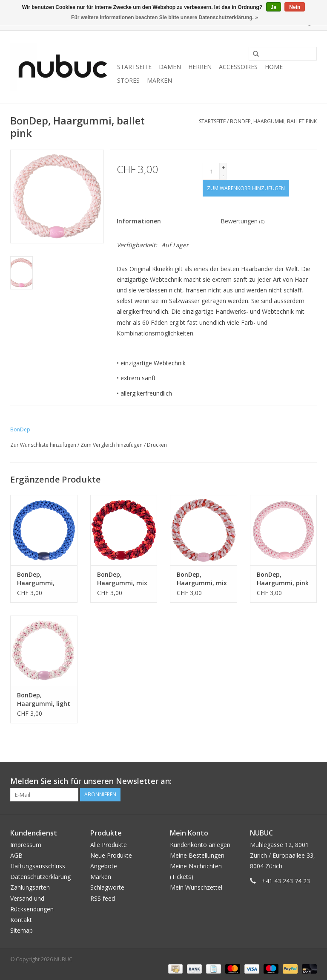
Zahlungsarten (30, 887)
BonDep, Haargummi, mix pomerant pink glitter (202, 579)
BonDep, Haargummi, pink (283, 579)
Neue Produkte (111, 855)
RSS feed (103, 898)
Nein (295, 7)
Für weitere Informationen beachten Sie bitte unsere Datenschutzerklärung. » (165, 17)
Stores (128, 80)
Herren (200, 67)
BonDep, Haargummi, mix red (122, 579)
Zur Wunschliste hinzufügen (43, 445)
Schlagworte (107, 887)
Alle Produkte (109, 845)
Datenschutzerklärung (40, 877)
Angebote (104, 866)
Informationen (139, 221)
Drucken (157, 445)
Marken (159, 80)
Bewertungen (242, 221)
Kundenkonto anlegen (200, 845)
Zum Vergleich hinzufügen (112, 445)
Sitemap (22, 930)
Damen (170, 67)
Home (274, 67)
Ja (274, 7)
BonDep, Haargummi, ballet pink (273, 121)
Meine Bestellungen (197, 855)
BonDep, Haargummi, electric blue (36, 579)
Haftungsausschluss (38, 866)
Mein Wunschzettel (196, 887)
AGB (16, 855)
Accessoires (238, 67)
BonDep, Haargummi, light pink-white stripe (44, 700)
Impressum (26, 845)
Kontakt (21, 920)
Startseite (134, 67)
